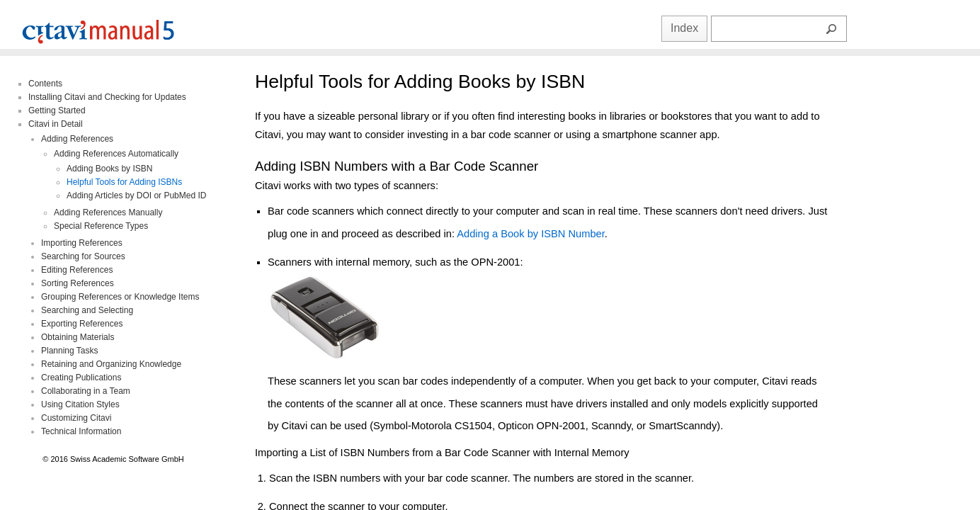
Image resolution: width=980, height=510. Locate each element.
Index (684, 28)
